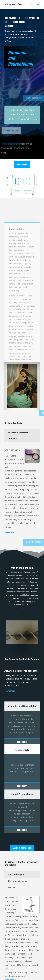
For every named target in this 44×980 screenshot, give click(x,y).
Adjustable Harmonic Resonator (18, 435)
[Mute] (28, 119)
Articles (11, 888)
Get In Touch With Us (22, 848)
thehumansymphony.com (22, 88)
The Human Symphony (19, 881)
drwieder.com (22, 79)
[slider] (17, 119)
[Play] (10, 119)
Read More (22, 165)
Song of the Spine (16, 874)
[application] (22, 119)
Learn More (10, 691)
